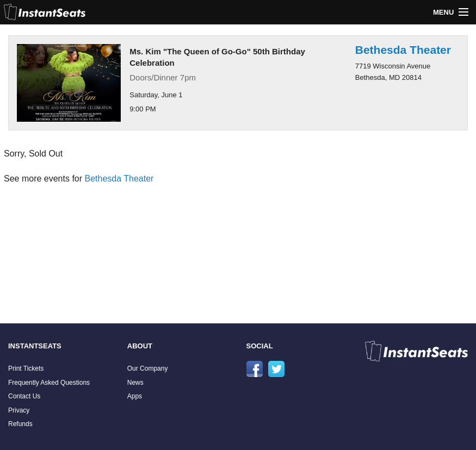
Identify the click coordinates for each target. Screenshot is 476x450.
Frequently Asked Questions (49, 383)
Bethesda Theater (403, 50)
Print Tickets (26, 368)
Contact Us (24, 396)
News (135, 383)
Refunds (20, 424)
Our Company (148, 368)
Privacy (19, 410)
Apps (135, 396)
